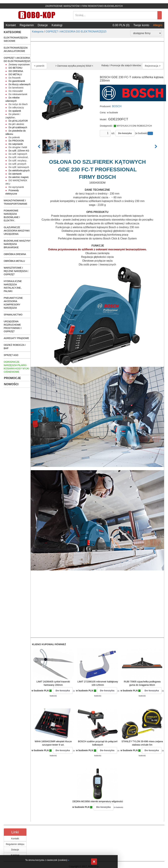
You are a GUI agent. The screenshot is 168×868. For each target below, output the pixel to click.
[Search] (115, 15)
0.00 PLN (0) (121, 25)
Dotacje (43, 25)
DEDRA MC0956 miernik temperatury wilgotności (98, 801)
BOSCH (117, 106)
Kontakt (11, 25)
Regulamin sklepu (15, 844)
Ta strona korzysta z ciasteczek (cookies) (46, 860)
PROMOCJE (12, 378)
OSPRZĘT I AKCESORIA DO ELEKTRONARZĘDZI (76, 32)
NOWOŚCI (11, 384)
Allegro (158, 25)
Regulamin (27, 25)
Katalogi (57, 25)
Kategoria (38, 32)
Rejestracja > (153, 66)
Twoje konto (141, 25)
